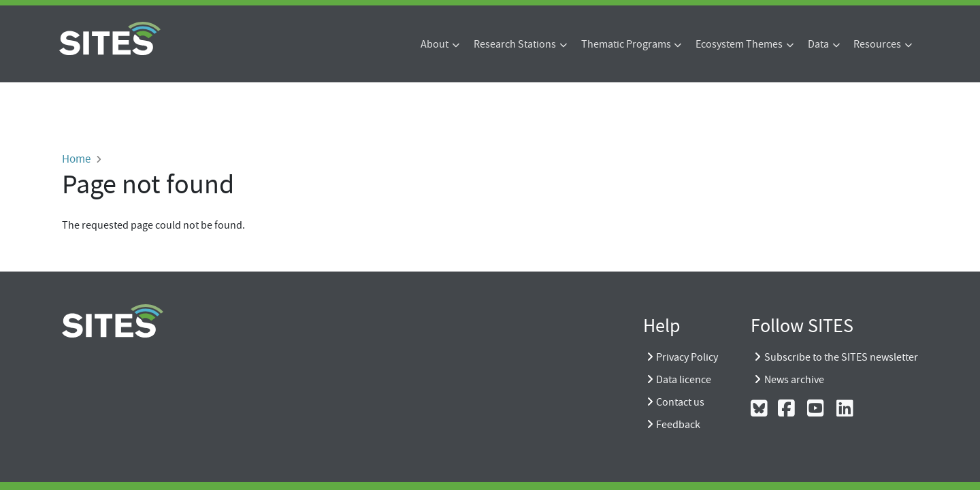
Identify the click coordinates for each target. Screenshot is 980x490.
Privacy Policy (687, 357)
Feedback (678, 425)
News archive (794, 380)
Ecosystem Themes (739, 44)
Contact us (680, 402)
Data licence (684, 380)
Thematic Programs (626, 44)
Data (818, 44)
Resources (877, 44)
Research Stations (515, 44)
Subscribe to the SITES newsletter (841, 357)
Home (76, 159)
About (435, 44)
